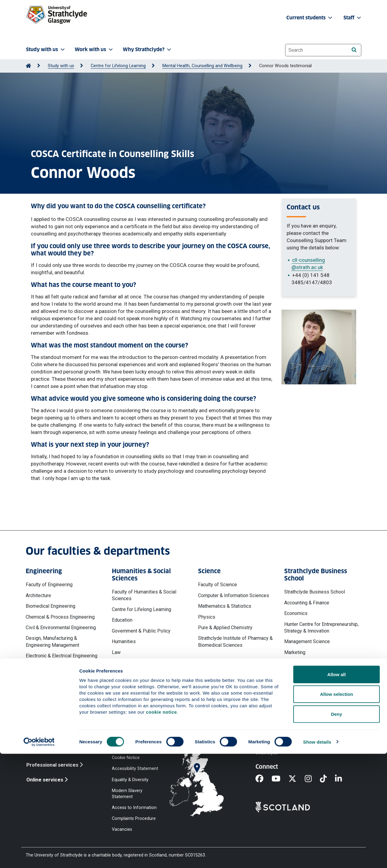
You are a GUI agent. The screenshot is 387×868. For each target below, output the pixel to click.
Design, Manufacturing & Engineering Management (52, 641)
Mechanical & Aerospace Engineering (52, 670)
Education (122, 620)
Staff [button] (353, 18)
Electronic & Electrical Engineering (62, 656)
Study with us (61, 66)
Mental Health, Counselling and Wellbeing (202, 66)
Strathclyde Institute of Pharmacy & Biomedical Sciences (235, 641)
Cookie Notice (126, 758)
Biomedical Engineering (50, 606)
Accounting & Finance (307, 603)
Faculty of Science (218, 585)
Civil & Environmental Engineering (61, 628)
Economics (296, 613)
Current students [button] (310, 18)
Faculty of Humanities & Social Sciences (144, 595)
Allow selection (336, 809)
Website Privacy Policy (134, 747)
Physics (207, 617)
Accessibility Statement (135, 769)
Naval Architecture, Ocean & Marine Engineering (63, 687)
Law (116, 652)
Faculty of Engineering (49, 585)
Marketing (295, 652)
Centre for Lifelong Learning (118, 66)
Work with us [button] (94, 49)
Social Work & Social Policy (141, 674)
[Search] (354, 50)
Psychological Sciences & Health (147, 663)
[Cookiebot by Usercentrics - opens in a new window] (39, 856)
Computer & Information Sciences (234, 595)
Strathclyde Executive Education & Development (320, 677)
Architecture (38, 595)
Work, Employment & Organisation (320, 691)
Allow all (337, 789)
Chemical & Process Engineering (60, 617)
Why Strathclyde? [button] (148, 49)
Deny (337, 828)
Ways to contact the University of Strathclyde (288, 750)
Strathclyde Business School (315, 592)
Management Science (307, 641)
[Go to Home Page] (28, 66)
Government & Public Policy (141, 631)
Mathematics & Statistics (225, 606)
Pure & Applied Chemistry (225, 628)
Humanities (124, 641)
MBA (289, 663)
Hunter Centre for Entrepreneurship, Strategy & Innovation (321, 628)
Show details (317, 856)
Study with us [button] (46, 49)
